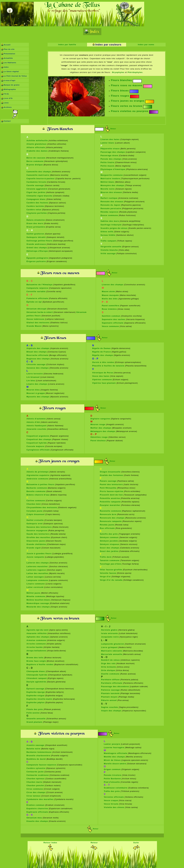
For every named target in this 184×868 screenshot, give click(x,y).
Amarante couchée (37, 429)
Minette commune (36, 596)
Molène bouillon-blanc (38, 600)
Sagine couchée (110, 707)
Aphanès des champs (38, 637)
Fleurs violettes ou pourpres (130, 111)
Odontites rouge (99, 437)
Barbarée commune (37, 488)
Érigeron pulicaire (36, 261)
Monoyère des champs (112, 185)
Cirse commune (35, 789)
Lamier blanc (108, 143)
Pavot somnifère (111, 306)
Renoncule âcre (108, 514)
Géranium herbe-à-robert (40, 312)
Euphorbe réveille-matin (40, 699)
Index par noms (146, 45)
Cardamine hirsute (36, 182)
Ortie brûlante (109, 667)
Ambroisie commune (37, 479)
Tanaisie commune (110, 560)
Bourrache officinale (38, 355)
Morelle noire (108, 189)
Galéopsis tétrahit (36, 237)
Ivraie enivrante (110, 633)
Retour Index (50, 843)
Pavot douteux (98, 441)
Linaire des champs (37, 384)
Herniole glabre (109, 630)
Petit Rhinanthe (109, 488)
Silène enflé (107, 232)
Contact (7, 121)
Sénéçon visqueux (110, 544)
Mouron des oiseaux (111, 192)
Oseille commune (110, 674)
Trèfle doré (106, 557)
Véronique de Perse (103, 373)
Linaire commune (36, 584)
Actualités (8, 58)
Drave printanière (36, 227)
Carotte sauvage (36, 185)
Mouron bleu (33, 390)
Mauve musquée (111, 295)
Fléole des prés (35, 709)
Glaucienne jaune (36, 541)
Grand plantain (35, 722)
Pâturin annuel (109, 700)
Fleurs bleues (120, 91)
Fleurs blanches (121, 80)
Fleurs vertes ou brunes (127, 106)
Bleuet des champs (37, 352)
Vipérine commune (102, 380)
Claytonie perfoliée (37, 213)
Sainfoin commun (111, 316)
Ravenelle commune (111, 511)
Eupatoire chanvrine (37, 808)
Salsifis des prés (109, 534)
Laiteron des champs (38, 563)
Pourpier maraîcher (111, 505)
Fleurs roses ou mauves (127, 85)
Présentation (9, 54)
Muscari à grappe (36, 393)
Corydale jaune (35, 511)
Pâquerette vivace (111, 149)
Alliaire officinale (36, 147)
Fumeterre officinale (37, 298)
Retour (113, 129)
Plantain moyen (110, 697)
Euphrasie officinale (37, 812)
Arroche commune (36, 644)
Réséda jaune (107, 525)
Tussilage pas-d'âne (110, 564)
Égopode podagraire (37, 258)
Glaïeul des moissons (38, 323)
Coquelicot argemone (38, 436)
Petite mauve (108, 166)
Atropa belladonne (36, 651)
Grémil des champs (37, 248)
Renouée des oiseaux (112, 202)
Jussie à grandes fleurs (39, 554)
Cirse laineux (34, 796)
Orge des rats (108, 663)
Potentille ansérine (110, 498)
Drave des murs (35, 223)
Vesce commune (110, 326)
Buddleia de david (36, 759)
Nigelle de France (101, 352)
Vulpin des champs (111, 711)
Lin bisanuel (33, 377)
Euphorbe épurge (36, 692)
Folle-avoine (33, 713)
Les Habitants (10, 63)
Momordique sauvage (38, 603)
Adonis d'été (34, 422)
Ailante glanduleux (37, 144)
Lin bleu (31, 381)
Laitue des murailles (37, 573)
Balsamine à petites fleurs (41, 484)
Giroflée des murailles (38, 537)
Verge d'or (105, 577)
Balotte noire (33, 749)
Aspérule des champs (38, 348)
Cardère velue (34, 210)
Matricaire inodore (110, 179)
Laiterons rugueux (36, 570)
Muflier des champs (101, 428)
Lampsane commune (37, 580)
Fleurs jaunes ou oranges (128, 101)
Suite (136, 843)
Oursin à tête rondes (103, 362)
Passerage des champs (113, 152)
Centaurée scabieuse (38, 775)
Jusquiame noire (110, 637)
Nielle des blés (110, 299)
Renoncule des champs (112, 518)
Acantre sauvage (36, 745)
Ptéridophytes (135, 72)
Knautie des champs (37, 821)
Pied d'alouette (112, 782)
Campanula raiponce (37, 288)
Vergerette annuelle (111, 247)
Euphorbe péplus (36, 702)
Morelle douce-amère (115, 764)
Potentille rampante (110, 502)
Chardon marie (34, 782)
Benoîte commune (36, 491)
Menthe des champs (114, 757)
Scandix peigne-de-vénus (114, 228)
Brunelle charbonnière (38, 756)
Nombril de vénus (111, 660)
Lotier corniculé (35, 587)
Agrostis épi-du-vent (38, 630)
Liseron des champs (113, 285)
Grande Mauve (34, 326)
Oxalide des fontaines (112, 475)
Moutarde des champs (38, 607)
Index (6, 67)
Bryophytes (118, 72)
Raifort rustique (109, 198)
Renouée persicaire (111, 208)
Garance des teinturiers (39, 527)
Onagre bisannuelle (110, 472)
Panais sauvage (108, 481)
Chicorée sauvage (36, 364)
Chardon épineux (36, 779)
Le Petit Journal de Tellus (15, 76)
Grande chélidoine (36, 544)
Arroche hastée (35, 647)
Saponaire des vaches (114, 319)
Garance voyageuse (37, 530)
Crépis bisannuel (36, 514)
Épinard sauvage (36, 689)
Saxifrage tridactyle (111, 225)
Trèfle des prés (112, 791)
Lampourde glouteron (113, 644)
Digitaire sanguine (100, 419)
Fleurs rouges (120, 96)
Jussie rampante (35, 557)
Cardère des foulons (37, 203)
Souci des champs (110, 548)
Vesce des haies (101, 376)
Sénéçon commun (109, 537)
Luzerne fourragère (114, 747)
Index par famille (67, 45)
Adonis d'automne (37, 419)
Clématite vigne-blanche (39, 196)
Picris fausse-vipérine (112, 491)
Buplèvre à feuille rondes (40, 664)
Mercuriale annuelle (112, 654)
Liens (6, 103)
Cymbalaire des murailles (40, 799)
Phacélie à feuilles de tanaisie (108, 366)
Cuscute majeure (36, 446)
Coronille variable (36, 291)
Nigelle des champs (103, 355)
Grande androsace (36, 244)
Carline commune (36, 501)
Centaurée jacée (35, 772)
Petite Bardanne (112, 779)
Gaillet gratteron (36, 234)
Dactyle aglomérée (36, 682)
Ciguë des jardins (36, 192)
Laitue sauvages (35, 577)
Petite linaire (108, 162)
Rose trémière (109, 309)
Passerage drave (109, 155)
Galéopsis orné (35, 524)
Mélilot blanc (108, 182)
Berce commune (35, 161)
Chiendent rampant (37, 678)
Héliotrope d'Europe (37, 251)
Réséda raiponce (110, 212)
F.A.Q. (6, 94)
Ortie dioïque (108, 670)
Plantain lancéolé (110, 693)
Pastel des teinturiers (111, 484)
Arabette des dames (37, 151)
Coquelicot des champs (39, 439)
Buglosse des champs (39, 359)
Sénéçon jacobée (109, 541)
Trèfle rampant (109, 241)
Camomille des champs (39, 172)
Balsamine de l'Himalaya (40, 285)
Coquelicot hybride (37, 443)
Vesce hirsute (111, 804)
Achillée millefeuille (37, 141)
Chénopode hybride (37, 675)
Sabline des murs (110, 221)
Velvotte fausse (108, 573)
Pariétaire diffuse (110, 680)
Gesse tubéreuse (36, 319)
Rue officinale (107, 528)
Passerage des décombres (115, 686)
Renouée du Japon (110, 205)
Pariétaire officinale (112, 683)
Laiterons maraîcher (37, 566)
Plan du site (9, 49)
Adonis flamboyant (37, 426)
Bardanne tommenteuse (39, 752)
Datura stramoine (36, 220)
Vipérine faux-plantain (104, 383)
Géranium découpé (37, 309)
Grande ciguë (34, 548)
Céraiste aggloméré (37, 189)
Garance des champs (38, 368)
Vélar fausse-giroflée (111, 570)
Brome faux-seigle (36, 661)
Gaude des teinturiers (38, 534)
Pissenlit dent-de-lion (112, 495)
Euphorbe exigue (36, 696)
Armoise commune (36, 640)
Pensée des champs (111, 159)
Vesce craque (111, 800)
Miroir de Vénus (112, 760)
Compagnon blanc (36, 199)
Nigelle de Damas (101, 348)
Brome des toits (35, 658)
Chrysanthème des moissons (42, 507)
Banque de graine (12, 85)
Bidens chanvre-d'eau (38, 495)
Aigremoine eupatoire (38, 475)
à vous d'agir (10, 80)
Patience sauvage (111, 690)
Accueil (7, 45)
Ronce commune (109, 215)
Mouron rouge (98, 424)
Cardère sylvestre (36, 768)
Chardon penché (36, 785)
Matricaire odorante (112, 651)
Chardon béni (34, 504)
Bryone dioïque (35, 165)
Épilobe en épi (34, 302)
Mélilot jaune (33, 593)
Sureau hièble (108, 235)
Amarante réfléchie (37, 633)
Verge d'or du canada (111, 580)
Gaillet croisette (35, 520)
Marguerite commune (112, 175)
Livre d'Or (8, 98)
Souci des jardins (109, 551)
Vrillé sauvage (108, 253)
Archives (8, 107)
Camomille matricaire (38, 175)
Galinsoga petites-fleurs (39, 241)
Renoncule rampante (111, 521)
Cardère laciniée (35, 206)
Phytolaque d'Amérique (113, 169)
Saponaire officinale (113, 323)
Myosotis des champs (38, 397)
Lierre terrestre (35, 374)
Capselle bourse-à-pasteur (41, 179)
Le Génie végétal (11, 72)
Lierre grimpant (109, 647)
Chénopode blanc (36, 671)
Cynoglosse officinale (39, 450)
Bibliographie (10, 89)
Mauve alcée (108, 291)
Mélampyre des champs (103, 431)
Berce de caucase (36, 158)
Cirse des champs (36, 792)
